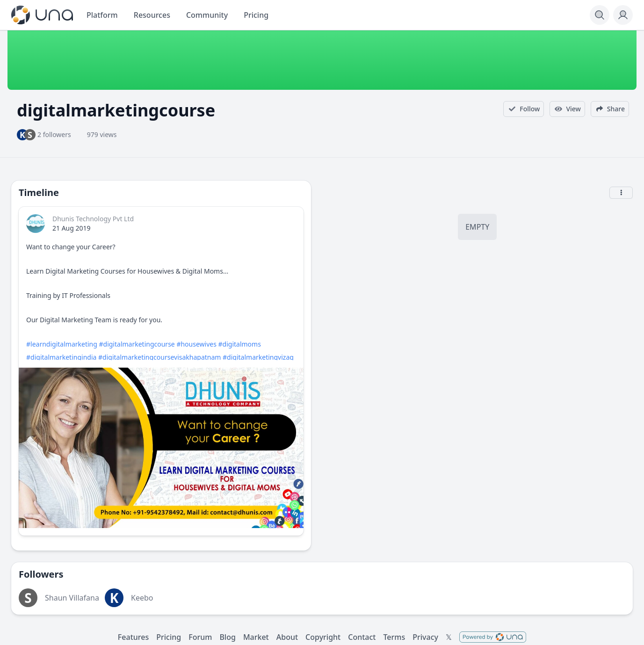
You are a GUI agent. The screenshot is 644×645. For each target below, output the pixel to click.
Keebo (142, 598)
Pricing (169, 637)
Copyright (323, 637)
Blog (227, 637)
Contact (362, 637)
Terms (394, 637)
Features (133, 637)
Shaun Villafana (72, 598)
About (287, 637)
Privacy (425, 637)
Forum (200, 637)
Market (256, 637)
